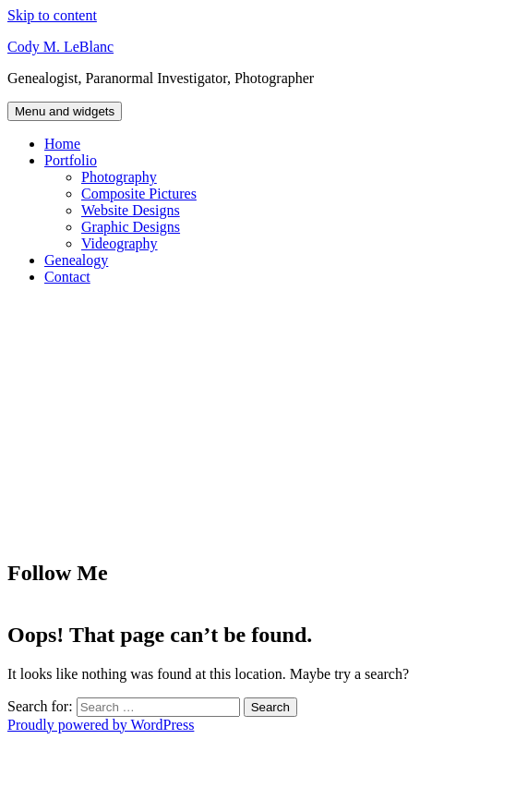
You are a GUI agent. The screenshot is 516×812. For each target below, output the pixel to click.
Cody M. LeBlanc (60, 47)
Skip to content (52, 15)
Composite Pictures (139, 194)
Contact (67, 277)
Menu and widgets (65, 111)
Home (62, 144)
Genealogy (76, 260)
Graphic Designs (131, 227)
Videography (120, 243)
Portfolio (71, 160)
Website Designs (131, 210)
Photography (119, 177)
